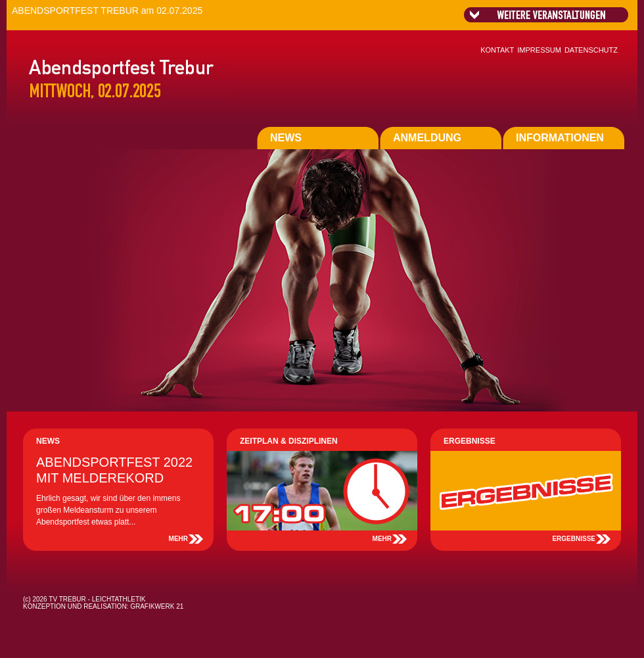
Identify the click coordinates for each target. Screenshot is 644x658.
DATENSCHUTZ (591, 50)
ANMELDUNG (427, 138)
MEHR (178, 539)
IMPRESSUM (539, 50)
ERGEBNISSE (574, 539)
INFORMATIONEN (560, 138)
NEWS (286, 138)
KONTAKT (497, 50)
